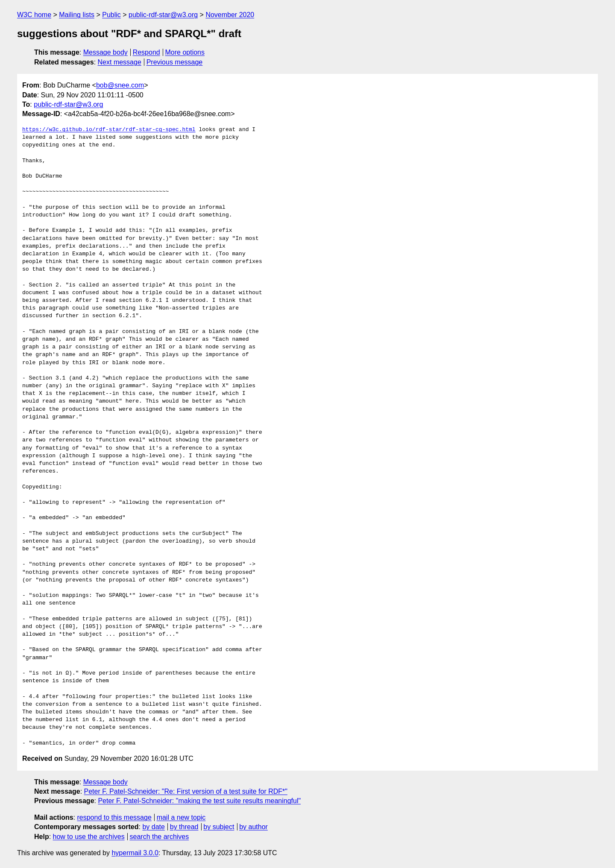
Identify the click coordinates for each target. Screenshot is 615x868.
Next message (120, 62)
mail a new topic (181, 817)
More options (185, 52)
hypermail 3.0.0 (135, 853)
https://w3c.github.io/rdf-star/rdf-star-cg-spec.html (109, 130)
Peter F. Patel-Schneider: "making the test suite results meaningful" (199, 801)
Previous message (175, 62)
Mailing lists (77, 15)
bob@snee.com (120, 85)
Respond (146, 52)
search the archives (160, 837)
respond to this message (114, 817)
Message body (105, 52)
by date (153, 827)
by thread (184, 827)
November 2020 (230, 15)
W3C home (34, 15)
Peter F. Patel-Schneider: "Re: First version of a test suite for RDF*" (186, 791)
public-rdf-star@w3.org (163, 15)
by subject (219, 827)
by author (253, 827)
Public (111, 15)
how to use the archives (89, 837)
